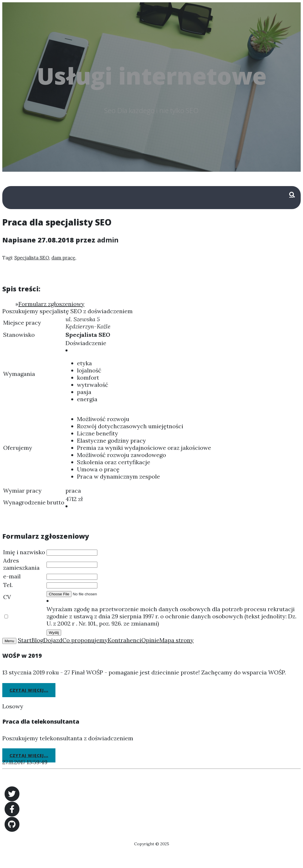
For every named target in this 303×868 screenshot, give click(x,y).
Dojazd (53, 640)
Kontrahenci (125, 640)
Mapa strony (176, 640)
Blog (37, 640)
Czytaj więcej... (29, 690)
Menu (9, 641)
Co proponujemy (85, 640)
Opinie (150, 640)
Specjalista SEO (32, 258)
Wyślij (54, 633)
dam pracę (63, 258)
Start (25, 640)
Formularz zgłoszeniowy (51, 304)
